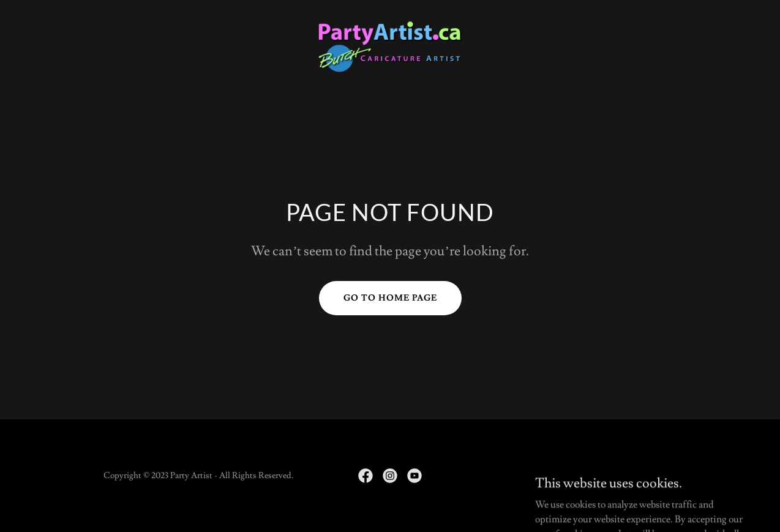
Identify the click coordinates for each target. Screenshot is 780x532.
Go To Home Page (390, 298)
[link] (390, 45)
